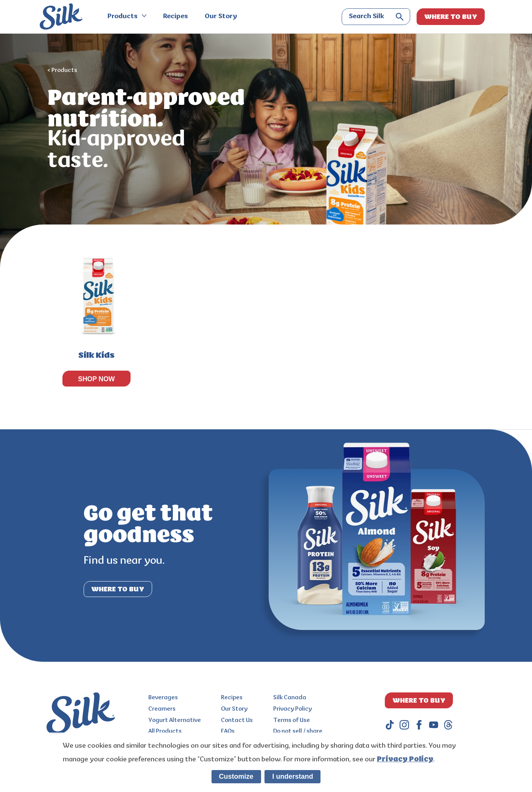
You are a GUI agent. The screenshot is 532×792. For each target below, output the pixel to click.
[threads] (448, 725)
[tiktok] (390, 725)
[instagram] (404, 725)
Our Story (221, 17)
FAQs (228, 731)
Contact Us (237, 720)
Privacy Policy (292, 709)
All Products (165, 731)
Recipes (176, 17)
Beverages (163, 698)
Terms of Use (292, 720)
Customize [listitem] (236, 776)
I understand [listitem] (292, 776)
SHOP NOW (96, 379)
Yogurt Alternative (175, 720)
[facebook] (419, 725)
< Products (62, 70)
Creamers (162, 709)
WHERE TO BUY (451, 17)
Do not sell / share (298, 731)
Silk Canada (290, 698)
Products (127, 17)
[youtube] (434, 725)
